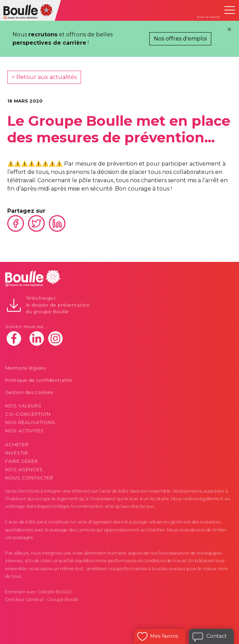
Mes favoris (164, 636)
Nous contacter (29, 478)
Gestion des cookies (29, 392)
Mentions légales (26, 368)
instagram (55, 338)
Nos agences (24, 470)
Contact (216, 636)
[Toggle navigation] (230, 10)
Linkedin (57, 223)
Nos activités (25, 431)
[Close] (229, 29)
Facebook (16, 223)
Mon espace (209, 17)
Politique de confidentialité (39, 380)
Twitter (36, 223)
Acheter (17, 445)
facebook (14, 338)
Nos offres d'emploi (180, 39)
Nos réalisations (30, 422)
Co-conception (28, 414)
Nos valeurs (23, 406)
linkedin (37, 338)
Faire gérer (22, 461)
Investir (17, 453)
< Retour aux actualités (44, 77)
